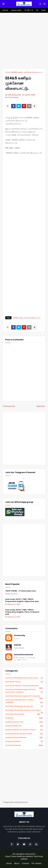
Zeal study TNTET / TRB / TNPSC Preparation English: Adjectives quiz (22, 600)
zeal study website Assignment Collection (24, 696)
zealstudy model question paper (24, 734)
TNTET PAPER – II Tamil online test (21, 591)
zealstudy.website (24, 745)
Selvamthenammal (23, 655)
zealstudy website (24, 741)
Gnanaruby (20, 635)
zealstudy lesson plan (24, 722)
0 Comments (13, 97)
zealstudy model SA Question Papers (24, 730)
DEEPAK (18, 645)
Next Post (40, 406)
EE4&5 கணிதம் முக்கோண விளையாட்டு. (27, 72)
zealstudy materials (24, 726)
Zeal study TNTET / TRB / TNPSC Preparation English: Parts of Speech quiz (22, 612)
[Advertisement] (24, 41)
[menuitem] (5, 10)
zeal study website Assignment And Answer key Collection (24, 691)
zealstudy (24, 718)
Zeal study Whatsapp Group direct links (24, 678)
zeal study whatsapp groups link (24, 706)
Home (8, 72)
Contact (26, 863)
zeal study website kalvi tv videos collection (24, 701)
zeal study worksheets (23, 714)
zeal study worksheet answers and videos (24, 710)
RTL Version (37, 863)
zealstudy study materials (24, 738)
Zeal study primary (24, 682)
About (17, 863)
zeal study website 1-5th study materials (24, 686)
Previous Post (9, 406)
